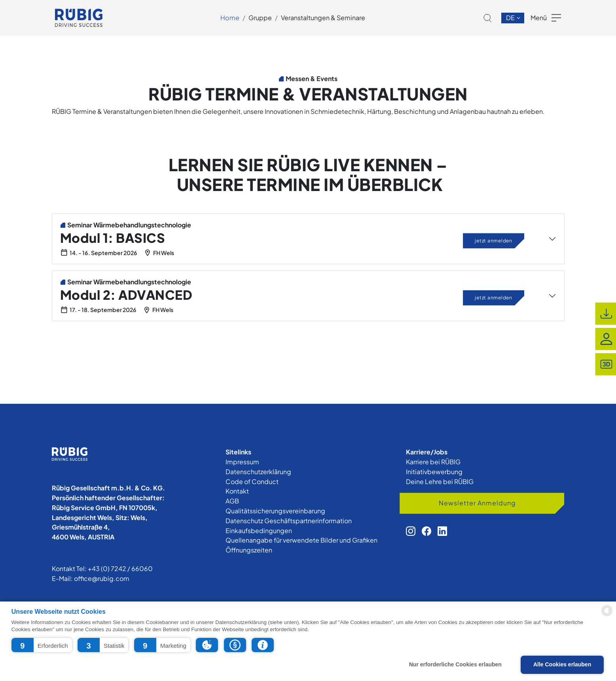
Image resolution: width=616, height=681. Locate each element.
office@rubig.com (102, 578)
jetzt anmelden (494, 240)
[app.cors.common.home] (79, 18)
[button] (42, 645)
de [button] (511, 18)
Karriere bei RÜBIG (433, 462)
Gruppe (260, 18)
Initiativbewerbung (434, 472)
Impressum (242, 462)
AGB (232, 501)
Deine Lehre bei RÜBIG (440, 481)
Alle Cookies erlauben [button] (562, 664)
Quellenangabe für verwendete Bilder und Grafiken (301, 540)
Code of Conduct (252, 481)
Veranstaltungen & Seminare (323, 18)
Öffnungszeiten (249, 550)
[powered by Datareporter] (607, 616)
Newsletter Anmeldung (477, 503)
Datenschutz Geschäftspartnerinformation (289, 521)
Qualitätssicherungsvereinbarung (275, 511)
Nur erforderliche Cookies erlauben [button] (455, 664)
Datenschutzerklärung (258, 472)
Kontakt (237, 491)
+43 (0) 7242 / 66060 (120, 568)
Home (230, 18)
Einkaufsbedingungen (259, 531)
